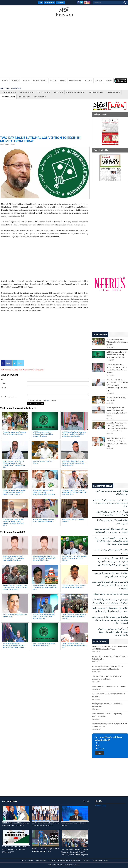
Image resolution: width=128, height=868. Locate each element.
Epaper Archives (63, 861)
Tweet (20, 363)
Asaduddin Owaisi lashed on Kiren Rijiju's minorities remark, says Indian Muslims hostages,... (14, 492)
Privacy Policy (76, 861)
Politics (88, 81)
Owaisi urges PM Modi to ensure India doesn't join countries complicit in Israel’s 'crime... (74, 463)
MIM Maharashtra (40, 96)
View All (86, 801)
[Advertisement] (19, 12)
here (48, 401)
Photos (99, 81)
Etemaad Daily (100, 806)
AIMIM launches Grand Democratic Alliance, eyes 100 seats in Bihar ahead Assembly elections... (74, 434)
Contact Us (86, 861)
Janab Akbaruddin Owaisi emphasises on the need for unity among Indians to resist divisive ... (14, 646)
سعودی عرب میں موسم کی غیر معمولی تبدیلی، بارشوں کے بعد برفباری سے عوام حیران (110, 503)
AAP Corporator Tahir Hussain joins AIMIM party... (15, 615)
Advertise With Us (41, 861)
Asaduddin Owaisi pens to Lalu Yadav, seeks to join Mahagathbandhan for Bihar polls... (44, 492)
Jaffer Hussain (58, 92)
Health (53, 81)
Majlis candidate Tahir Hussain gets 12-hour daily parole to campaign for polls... (45, 587)
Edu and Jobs (75, 81)
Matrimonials (49, 2)
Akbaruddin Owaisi (113, 92)
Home (2, 88)
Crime (63, 81)
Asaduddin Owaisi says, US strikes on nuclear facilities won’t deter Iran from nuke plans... (74, 492)
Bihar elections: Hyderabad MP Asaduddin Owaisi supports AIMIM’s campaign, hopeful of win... (13, 522)
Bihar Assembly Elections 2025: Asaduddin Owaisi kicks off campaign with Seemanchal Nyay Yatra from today (117, 385)
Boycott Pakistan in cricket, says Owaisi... (43, 462)
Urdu (40, 2)
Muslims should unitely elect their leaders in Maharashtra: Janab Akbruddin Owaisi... (44, 616)
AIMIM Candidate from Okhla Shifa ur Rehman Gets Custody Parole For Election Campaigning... (15, 587)
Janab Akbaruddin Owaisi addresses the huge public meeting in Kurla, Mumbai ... (74, 616)
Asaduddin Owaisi (16, 88)
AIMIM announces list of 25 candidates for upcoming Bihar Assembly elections (116, 355)
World (5, 81)
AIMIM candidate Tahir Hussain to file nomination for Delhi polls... (74, 586)
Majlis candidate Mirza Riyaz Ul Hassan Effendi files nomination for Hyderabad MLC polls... (44, 558)
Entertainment (40, 81)
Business (16, 81)
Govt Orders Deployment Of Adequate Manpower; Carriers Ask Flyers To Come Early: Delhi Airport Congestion (75, 852)
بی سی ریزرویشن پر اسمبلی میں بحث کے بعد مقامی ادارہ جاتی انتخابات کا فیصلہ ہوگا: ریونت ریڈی (111, 541)
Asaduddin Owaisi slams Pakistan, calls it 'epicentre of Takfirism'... (44, 520)
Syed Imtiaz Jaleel (24, 96)
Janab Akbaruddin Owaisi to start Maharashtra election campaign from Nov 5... (74, 646)
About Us (30, 861)
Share (8, 363)
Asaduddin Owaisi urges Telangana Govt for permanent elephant (117, 342)
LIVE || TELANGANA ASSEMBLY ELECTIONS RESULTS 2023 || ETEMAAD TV (15, 849)
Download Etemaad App (100, 861)
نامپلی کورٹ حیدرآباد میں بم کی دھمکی (111, 594)
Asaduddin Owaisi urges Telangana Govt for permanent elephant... (15, 433)
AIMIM (7, 88)
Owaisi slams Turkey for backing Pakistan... (73, 520)
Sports (26, 81)
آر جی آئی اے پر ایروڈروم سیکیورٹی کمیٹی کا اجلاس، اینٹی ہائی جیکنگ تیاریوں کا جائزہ (113, 632)
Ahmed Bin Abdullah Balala (76, 92)
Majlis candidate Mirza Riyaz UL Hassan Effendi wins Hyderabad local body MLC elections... (14, 558)
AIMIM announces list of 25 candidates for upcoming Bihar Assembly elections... (43, 434)
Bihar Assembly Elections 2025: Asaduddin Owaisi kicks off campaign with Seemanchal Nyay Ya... (14, 464)
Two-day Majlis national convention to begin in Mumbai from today (40, 139)
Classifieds (60, 2)
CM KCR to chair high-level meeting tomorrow (109, 686)
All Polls (53, 861)
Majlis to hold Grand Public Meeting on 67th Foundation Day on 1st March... (74, 558)
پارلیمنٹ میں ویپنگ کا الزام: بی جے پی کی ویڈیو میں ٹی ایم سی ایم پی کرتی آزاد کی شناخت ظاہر (110, 620)
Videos (109, 81)
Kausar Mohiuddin (44, 92)
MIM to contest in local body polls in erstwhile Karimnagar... (44, 645)
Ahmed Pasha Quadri (9, 92)
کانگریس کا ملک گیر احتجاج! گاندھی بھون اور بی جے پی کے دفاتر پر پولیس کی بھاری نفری (110, 585)
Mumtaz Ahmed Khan (27, 92)
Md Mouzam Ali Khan (96, 92)
